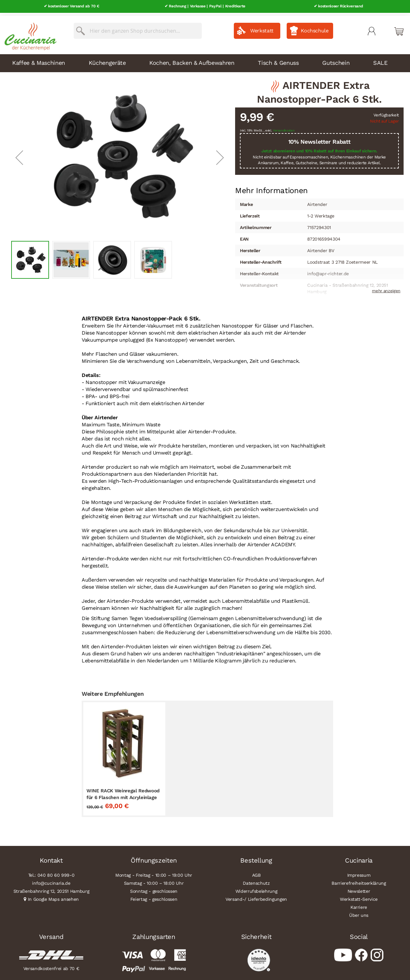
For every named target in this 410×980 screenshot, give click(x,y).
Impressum (359, 872)
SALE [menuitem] (380, 60)
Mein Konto (372, 28)
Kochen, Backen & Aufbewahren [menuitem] (192, 60)
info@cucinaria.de (51, 880)
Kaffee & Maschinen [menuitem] (39, 60)
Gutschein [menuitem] (336, 60)
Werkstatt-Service (359, 896)
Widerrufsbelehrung (256, 888)
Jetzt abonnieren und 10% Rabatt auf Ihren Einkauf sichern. (319, 148)
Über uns (359, 912)
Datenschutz (256, 880)
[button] (19, 154)
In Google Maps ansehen (53, 896)
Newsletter (359, 888)
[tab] (271, 188)
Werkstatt (262, 28)
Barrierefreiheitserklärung (359, 880)
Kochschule (315, 28)
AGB (256, 872)
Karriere (359, 904)
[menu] (205, 60)
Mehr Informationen (271, 187)
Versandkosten (284, 128)
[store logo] (29, 32)
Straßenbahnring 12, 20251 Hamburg (51, 888)
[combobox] (138, 28)
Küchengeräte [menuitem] (107, 60)
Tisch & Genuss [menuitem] (278, 60)
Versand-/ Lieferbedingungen (256, 896)
